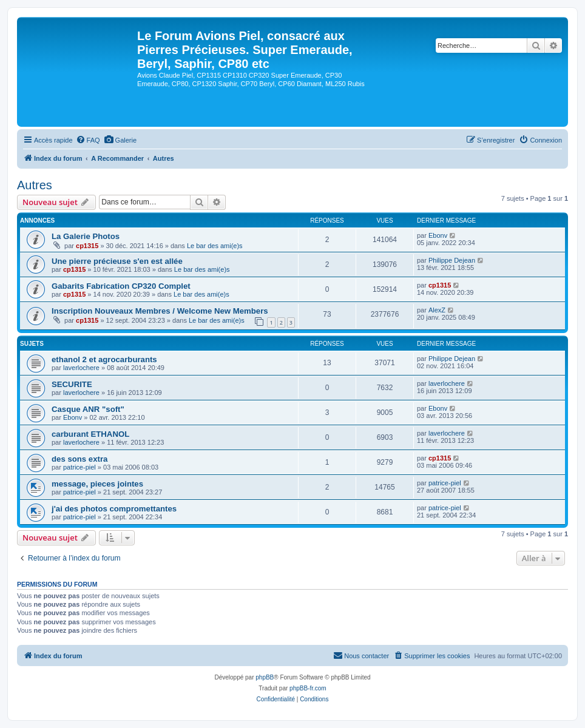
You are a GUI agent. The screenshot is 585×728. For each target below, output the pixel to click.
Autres (35, 185)
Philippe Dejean (452, 260)
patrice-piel (79, 467)
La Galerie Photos (86, 236)
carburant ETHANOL (90, 434)
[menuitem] (88, 140)
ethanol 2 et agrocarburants (104, 359)
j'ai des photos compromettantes (114, 509)
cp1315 (87, 246)
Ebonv (438, 235)
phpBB (265, 677)
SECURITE (72, 384)
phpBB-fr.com (308, 688)
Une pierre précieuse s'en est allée (117, 261)
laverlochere (81, 368)
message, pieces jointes (97, 484)
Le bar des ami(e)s (215, 246)
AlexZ (437, 310)
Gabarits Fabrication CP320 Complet (121, 286)
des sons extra (79, 459)
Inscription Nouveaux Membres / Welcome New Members (160, 311)
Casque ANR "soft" (88, 409)
